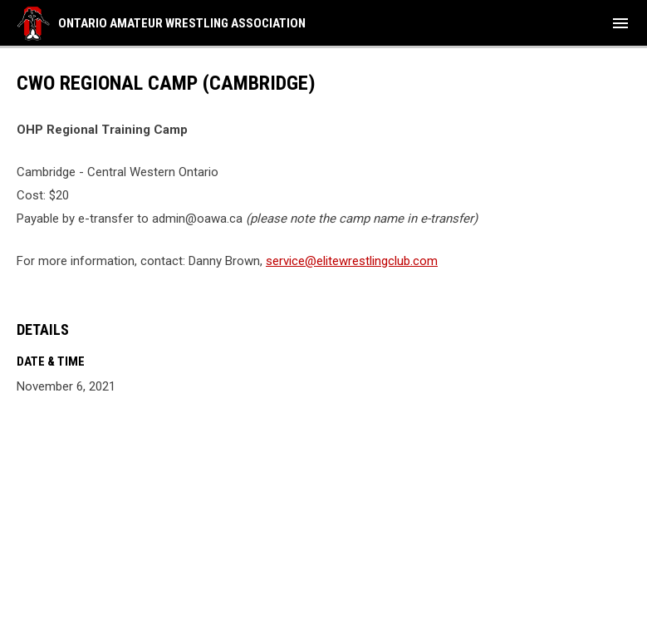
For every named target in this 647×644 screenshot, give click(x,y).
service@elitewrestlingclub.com (352, 261)
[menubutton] (620, 23)
